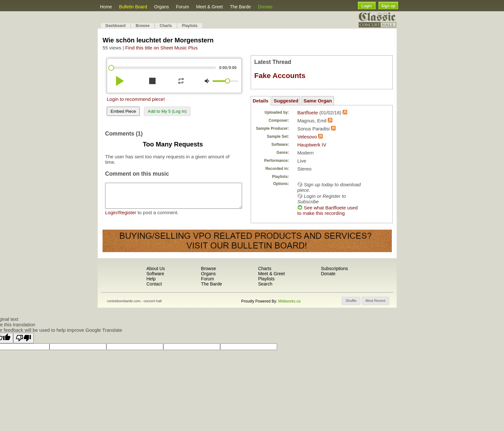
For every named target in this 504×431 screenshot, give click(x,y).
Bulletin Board (133, 7)
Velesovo (308, 137)
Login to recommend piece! (136, 99)
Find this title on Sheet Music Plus (162, 48)
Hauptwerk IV (312, 145)
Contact (154, 284)
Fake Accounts (280, 76)
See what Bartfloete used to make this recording (328, 210)
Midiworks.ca (289, 301)
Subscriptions (334, 268)
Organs (162, 7)
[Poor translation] (23, 338)
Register (127, 217)
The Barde (240, 7)
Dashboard (116, 26)
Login (367, 6)
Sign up (388, 6)
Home (106, 7)
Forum (182, 7)
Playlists (190, 26)
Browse (143, 26)
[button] (351, 301)
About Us (156, 268)
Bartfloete (308, 113)
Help (151, 279)
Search (265, 284)
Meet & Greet (209, 7)
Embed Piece (123, 111)
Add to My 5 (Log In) (167, 111)
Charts (166, 26)
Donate (265, 7)
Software (155, 274)
